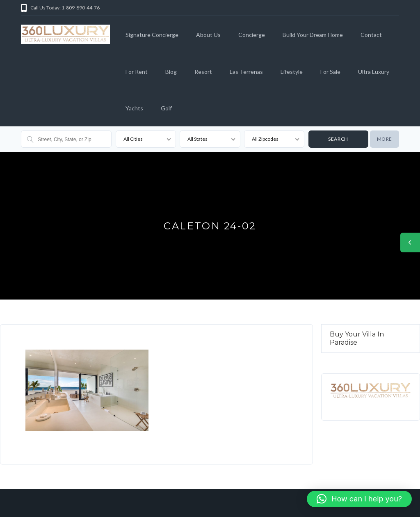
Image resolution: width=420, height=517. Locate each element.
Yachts (134, 108)
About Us (208, 35)
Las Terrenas (246, 72)
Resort (203, 72)
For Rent (137, 72)
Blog (171, 72)
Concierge (252, 35)
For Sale (330, 72)
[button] (359, 499)
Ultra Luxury (374, 72)
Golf (166, 108)
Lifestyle (292, 72)
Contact (371, 35)
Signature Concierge (152, 35)
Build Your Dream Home (313, 35)
